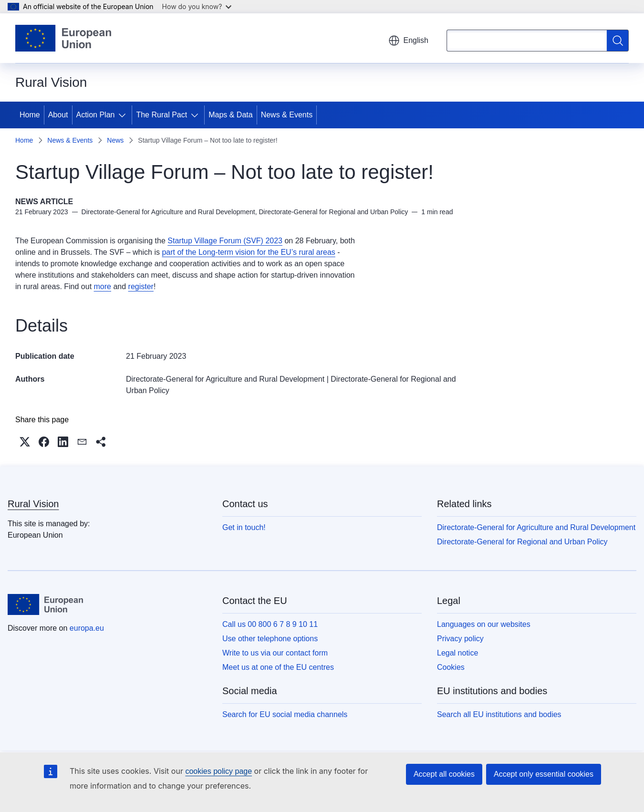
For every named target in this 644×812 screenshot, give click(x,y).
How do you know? (197, 6)
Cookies (451, 667)
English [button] (408, 41)
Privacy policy (460, 639)
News (115, 140)
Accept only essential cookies (544, 774)
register (141, 286)
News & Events (287, 115)
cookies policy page (218, 771)
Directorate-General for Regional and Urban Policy (522, 542)
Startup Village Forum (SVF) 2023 (225, 241)
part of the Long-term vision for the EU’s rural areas (248, 252)
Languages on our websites (484, 624)
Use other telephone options (270, 639)
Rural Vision (33, 504)
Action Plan (96, 115)
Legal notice (457, 653)
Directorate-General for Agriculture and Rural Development (225, 379)
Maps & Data (230, 115)
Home (30, 115)
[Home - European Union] (63, 38)
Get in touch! (244, 527)
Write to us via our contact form (275, 653)
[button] (25, 442)
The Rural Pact (161, 115)
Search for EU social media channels (285, 714)
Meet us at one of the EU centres (278, 667)
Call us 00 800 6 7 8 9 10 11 (270, 624)
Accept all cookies (444, 774)
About (58, 115)
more (103, 286)
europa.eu (87, 628)
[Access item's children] (124, 115)
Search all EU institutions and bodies (499, 714)
